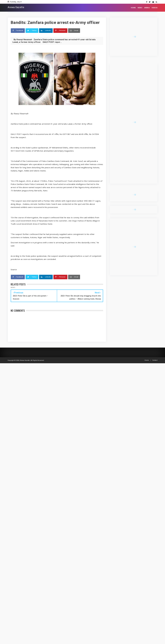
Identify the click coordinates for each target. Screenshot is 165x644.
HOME (133, 8)
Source (14, 269)
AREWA (147, 8)
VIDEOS (155, 8)
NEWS (140, 8)
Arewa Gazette (16, 7)
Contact (155, 360)
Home (147, 360)
